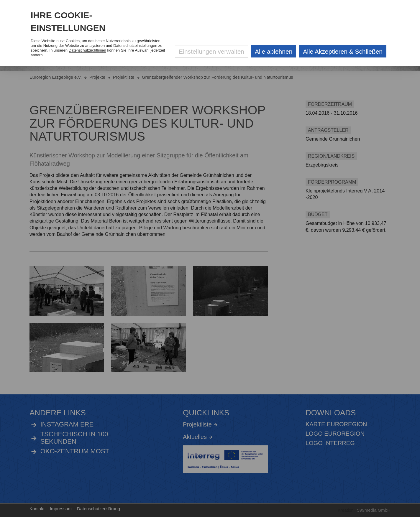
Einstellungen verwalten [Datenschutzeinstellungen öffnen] (211, 51)
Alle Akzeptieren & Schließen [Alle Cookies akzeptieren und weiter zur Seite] (343, 51)
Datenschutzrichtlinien (87, 50)
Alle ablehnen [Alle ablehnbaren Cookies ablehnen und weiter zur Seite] (274, 51)
